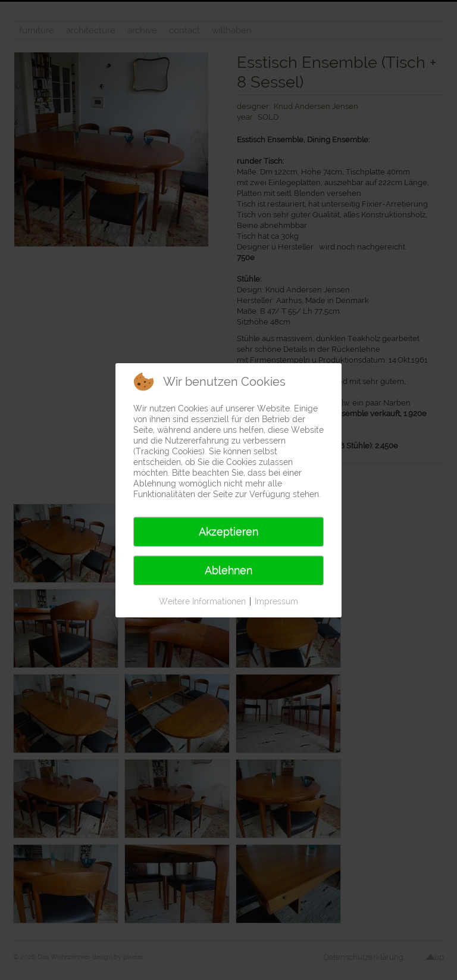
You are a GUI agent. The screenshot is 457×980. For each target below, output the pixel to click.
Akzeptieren (228, 531)
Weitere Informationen (202, 601)
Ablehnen (228, 570)
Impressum (276, 601)
